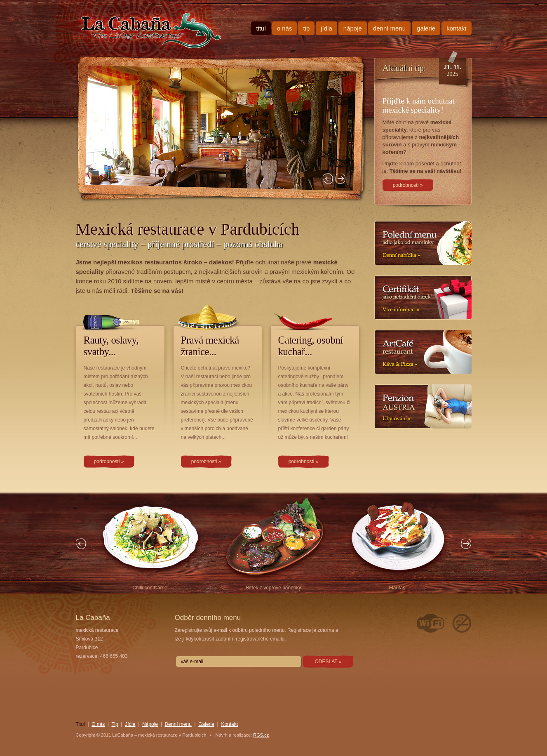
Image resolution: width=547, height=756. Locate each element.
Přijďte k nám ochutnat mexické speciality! (419, 105)
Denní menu (389, 28)
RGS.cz (261, 735)
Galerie (426, 28)
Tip (306, 28)
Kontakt (456, 28)
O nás (285, 28)
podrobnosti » (109, 462)
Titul (261, 28)
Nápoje (353, 28)
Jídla (326, 28)
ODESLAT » (328, 662)
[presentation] (239, 685)
